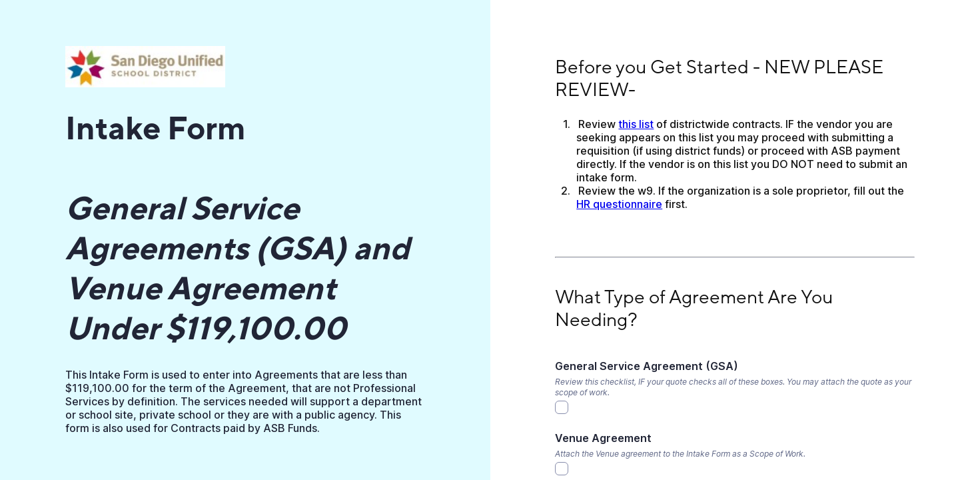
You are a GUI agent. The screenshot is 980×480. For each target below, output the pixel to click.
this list (636, 124)
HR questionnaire (619, 204)
